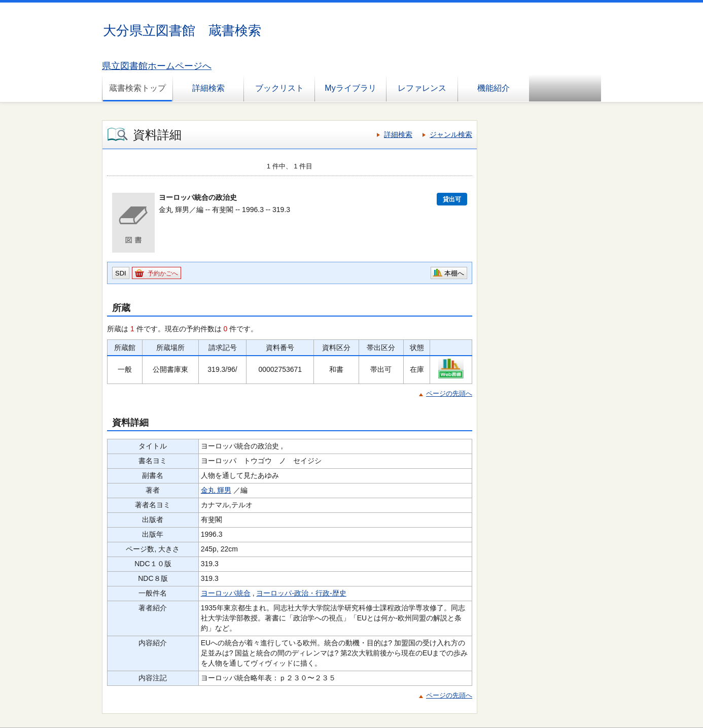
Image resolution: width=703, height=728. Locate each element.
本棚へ (454, 273)
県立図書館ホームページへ (157, 66)
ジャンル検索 (451, 134)
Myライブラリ (350, 88)
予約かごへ (163, 273)
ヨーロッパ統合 (226, 593)
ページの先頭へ (449, 393)
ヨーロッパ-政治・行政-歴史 (301, 593)
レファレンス (422, 88)
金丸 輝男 (216, 490)
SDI (121, 273)
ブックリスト (279, 88)
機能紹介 (494, 88)
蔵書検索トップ (137, 88)
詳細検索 (208, 88)
